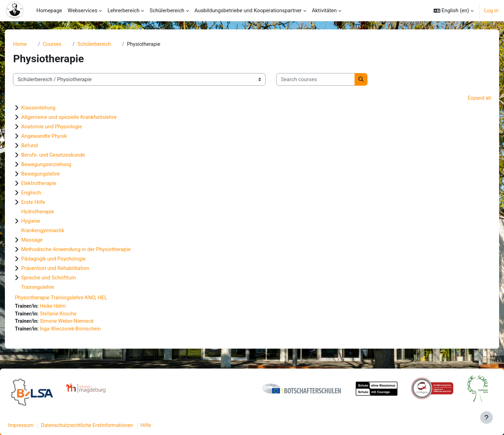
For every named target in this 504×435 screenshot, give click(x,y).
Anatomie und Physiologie (63, 127)
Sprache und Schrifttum (60, 278)
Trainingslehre (49, 288)
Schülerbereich (108, 44)
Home (32, 44)
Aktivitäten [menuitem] (324, 10)
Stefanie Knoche (72, 315)
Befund (41, 146)
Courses (65, 44)
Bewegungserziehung (58, 165)
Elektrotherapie (50, 184)
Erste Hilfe (45, 203)
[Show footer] (486, 418)
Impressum (38, 426)
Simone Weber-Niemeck (80, 323)
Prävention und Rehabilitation (67, 269)
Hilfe (167, 426)
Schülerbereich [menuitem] (167, 10)
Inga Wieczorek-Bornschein (84, 330)
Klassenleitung (50, 108)
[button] (454, 10)
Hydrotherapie (49, 212)
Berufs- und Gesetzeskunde (65, 156)
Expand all (467, 99)
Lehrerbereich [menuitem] (123, 10)
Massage (44, 241)
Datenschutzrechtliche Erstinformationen (107, 426)
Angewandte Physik (56, 137)
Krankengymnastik (54, 231)
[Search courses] (327, 80)
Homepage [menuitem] (49, 10)
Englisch (43, 193)
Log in (491, 10)
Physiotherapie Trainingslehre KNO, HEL (73, 298)
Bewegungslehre (52, 174)
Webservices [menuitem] (82, 10)
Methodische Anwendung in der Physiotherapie (88, 250)
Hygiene (42, 222)
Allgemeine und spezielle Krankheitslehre (81, 118)
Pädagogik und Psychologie (65, 259)
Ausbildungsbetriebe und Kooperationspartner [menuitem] (248, 10)
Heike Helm (66, 307)
